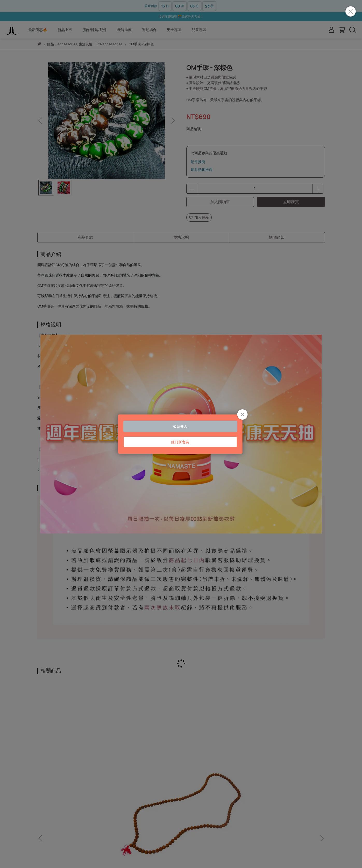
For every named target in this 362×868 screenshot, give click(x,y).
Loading (181, 434)
